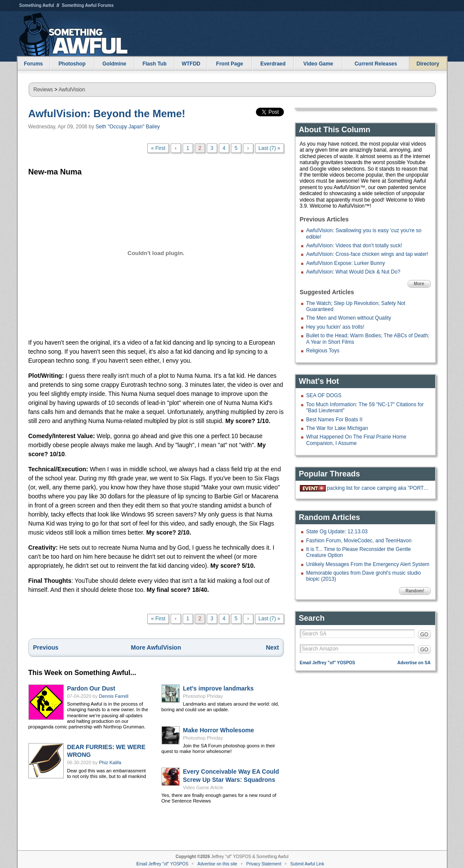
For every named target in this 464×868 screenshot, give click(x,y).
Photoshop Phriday (203, 696)
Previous (46, 647)
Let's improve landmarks (218, 688)
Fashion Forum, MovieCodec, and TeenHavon (359, 541)
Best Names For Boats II (335, 420)
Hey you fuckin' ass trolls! (335, 327)
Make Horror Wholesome (219, 730)
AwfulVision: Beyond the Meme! (107, 114)
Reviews (43, 90)
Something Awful (37, 5)
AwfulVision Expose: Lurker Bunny (346, 263)
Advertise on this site (217, 864)
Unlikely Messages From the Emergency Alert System (368, 564)
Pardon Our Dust (91, 688)
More (419, 284)
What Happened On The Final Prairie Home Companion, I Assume (357, 440)
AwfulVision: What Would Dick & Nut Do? (353, 272)
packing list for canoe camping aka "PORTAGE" (378, 488)
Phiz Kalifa (110, 762)
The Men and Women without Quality (349, 318)
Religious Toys (323, 351)
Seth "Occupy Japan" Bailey (128, 127)
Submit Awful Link (307, 864)
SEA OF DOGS (324, 395)
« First (158, 148)
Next (272, 647)
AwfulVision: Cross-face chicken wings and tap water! (367, 254)
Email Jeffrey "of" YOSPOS (328, 663)
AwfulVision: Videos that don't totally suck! (354, 246)
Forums (33, 64)
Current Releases (376, 64)
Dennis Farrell (114, 696)
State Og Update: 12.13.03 (337, 532)
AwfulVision (72, 90)
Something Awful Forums (88, 5)
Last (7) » (269, 148)
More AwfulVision (156, 647)
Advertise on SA (414, 663)
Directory (428, 64)
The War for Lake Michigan (337, 428)
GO (425, 635)
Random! (415, 591)
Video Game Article (203, 787)
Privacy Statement (264, 864)
